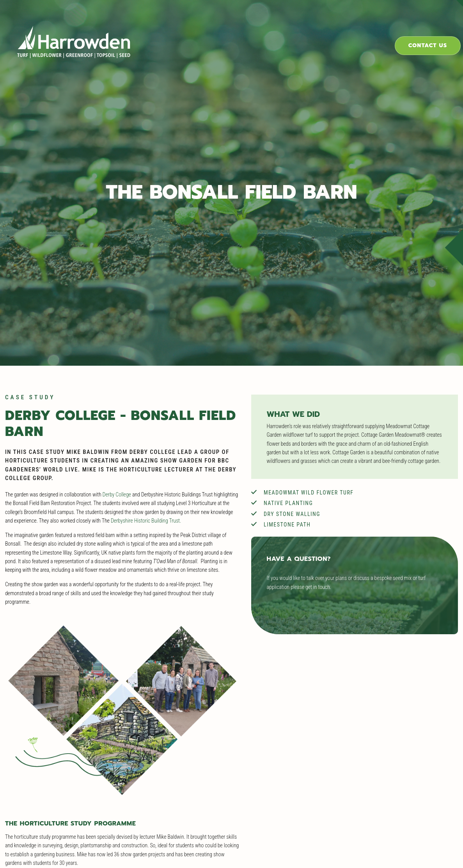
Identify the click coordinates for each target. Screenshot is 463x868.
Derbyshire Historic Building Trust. (215, 502)
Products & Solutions (178, 33)
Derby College (112, 485)
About (373, 33)
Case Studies (318, 33)
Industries (256, 33)
